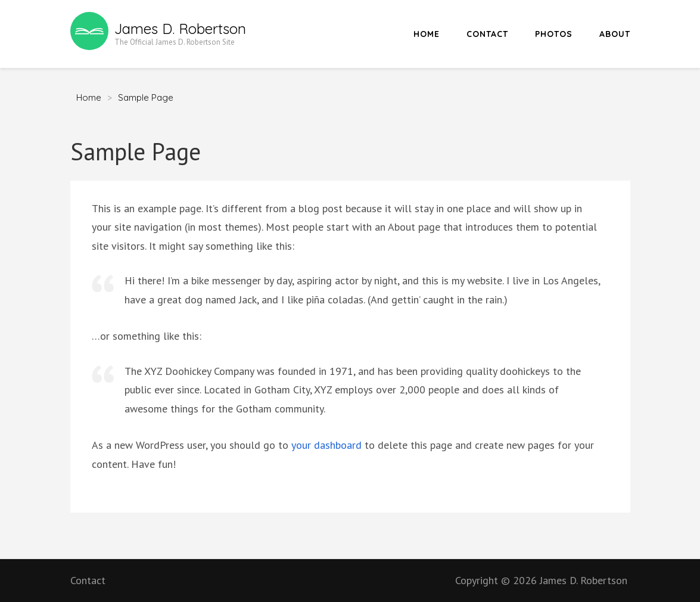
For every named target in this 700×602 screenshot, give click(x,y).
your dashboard (326, 445)
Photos (554, 34)
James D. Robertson (180, 29)
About (615, 34)
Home (427, 34)
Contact (487, 34)
